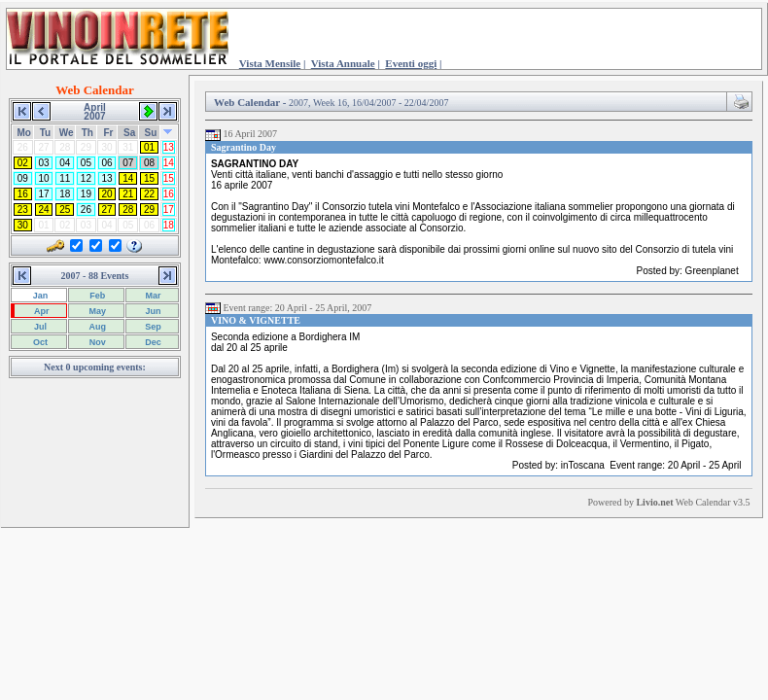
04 (65, 163)
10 (44, 178)
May (96, 311)
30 (23, 225)
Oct (39, 342)
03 (44, 163)
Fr (108, 133)
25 (65, 210)
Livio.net (654, 502)
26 (86, 210)
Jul (39, 327)
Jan (39, 296)
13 (169, 147)
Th (87, 133)
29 (149, 210)
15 (149, 178)
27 (107, 210)
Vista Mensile (270, 63)
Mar (152, 296)
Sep (152, 327)
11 (65, 178)
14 (169, 163)
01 (149, 147)
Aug (96, 327)
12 (86, 178)
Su (150, 133)
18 (65, 194)
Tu (45, 133)
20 (107, 194)
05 (86, 163)
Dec (152, 342)
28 (128, 210)
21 (128, 194)
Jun (152, 311)
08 (149, 163)
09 (23, 178)
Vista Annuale (343, 63)
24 (44, 210)
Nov (96, 342)
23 (23, 210)
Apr (41, 311)
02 (23, 163)
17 (44, 194)
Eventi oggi (411, 63)
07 (128, 163)
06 (107, 163)
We (67, 133)
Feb (97, 296)
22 (149, 194)
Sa (129, 133)
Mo (24, 133)
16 (23, 194)
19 (86, 194)
